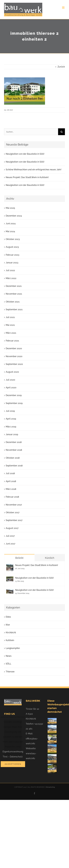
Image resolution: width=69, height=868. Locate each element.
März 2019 (11, 427)
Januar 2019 (12, 434)
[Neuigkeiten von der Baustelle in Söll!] (10, 579)
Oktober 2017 (13, 512)
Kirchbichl (11, 633)
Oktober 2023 (13, 239)
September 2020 (14, 364)
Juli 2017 (10, 536)
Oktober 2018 (13, 458)
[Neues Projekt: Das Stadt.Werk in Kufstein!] (10, 566)
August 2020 (12, 372)
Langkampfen (13, 648)
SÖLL (8, 664)
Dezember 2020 (14, 348)
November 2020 (14, 356)
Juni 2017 (10, 544)
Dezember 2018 (14, 442)
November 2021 (14, 294)
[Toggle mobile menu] (63, 8)
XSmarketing (50, 787)
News (9, 656)
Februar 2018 (12, 497)
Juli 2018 (10, 473)
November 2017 (14, 505)
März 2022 (11, 278)
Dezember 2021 (14, 286)
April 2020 (11, 388)
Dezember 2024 (14, 216)
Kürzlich (50, 558)
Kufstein (10, 640)
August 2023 (12, 247)
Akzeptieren (13, 764)
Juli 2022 (10, 270)
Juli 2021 (10, 317)
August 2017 (12, 528)
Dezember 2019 (14, 395)
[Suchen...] (31, 132)
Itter (8, 625)
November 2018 (14, 450)
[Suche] (61, 132)
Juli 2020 (10, 380)
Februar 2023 (12, 255)
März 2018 (11, 489)
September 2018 (14, 466)
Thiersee (10, 672)
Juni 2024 (11, 224)
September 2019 (14, 403)
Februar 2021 (12, 341)
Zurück (61, 67)
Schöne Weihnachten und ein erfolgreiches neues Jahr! (34, 170)
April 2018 (11, 481)
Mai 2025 (10, 208)
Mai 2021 (10, 325)
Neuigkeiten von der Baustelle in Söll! (25, 154)
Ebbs (8, 617)
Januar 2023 (12, 263)
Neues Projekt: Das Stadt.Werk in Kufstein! (27, 177)
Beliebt (19, 558)
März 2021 (11, 333)
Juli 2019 (10, 411)
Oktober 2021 (13, 302)
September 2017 (14, 520)
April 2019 (11, 419)
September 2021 (14, 309)
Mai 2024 (10, 231)
